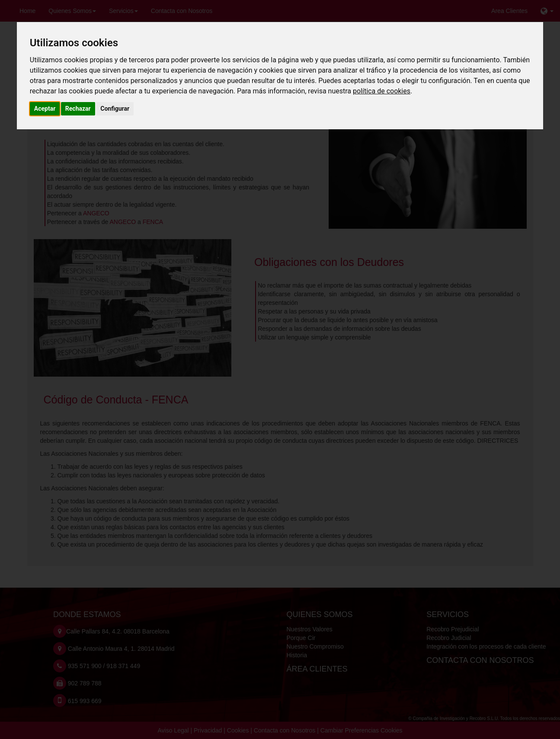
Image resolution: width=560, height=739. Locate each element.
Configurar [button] (115, 109)
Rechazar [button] (78, 109)
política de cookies (382, 91)
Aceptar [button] (45, 109)
